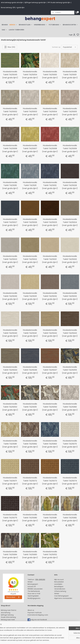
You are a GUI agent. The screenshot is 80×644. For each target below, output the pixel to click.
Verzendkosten (60, 589)
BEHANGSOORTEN (70, 25)
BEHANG (5, 25)
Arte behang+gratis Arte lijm (12, 2)
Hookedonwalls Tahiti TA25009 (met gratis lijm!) (70, 148)
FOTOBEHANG (55, 25)
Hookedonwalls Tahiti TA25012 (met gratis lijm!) (50, 185)
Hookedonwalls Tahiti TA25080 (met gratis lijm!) (30, 518)
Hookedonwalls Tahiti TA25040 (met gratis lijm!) (10, 333)
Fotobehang (5, 629)
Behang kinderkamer (9, 622)
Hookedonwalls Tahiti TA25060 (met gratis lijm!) (70, 407)
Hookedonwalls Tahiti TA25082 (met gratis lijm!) (70, 518)
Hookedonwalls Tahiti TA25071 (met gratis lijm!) (10, 481)
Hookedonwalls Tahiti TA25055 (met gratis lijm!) (70, 370)
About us (31, 610)
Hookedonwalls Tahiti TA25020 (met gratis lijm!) (70, 259)
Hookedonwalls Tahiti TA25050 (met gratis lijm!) (50, 407)
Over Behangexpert (61, 596)
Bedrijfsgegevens (34, 598)
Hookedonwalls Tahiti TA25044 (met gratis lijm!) (10, 370)
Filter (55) (10, 47)
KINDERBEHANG (41, 25)
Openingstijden (33, 596)
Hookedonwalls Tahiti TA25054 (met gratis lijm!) (30, 75)
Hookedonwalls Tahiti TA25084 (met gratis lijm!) (10, 555)
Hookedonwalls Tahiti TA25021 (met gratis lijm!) (50, 259)
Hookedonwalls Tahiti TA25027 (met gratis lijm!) (10, 222)
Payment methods (35, 613)
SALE (4, 30)
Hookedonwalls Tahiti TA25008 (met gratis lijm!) (50, 148)
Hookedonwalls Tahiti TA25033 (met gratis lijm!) (70, 296)
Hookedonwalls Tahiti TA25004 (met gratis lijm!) (50, 112)
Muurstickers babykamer (10, 624)
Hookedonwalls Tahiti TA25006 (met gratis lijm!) (10, 148)
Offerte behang (60, 591)
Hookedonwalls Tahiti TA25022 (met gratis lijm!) (30, 259)
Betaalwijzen (59, 587)
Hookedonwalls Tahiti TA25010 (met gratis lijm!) (10, 185)
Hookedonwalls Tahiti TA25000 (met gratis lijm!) (50, 75)
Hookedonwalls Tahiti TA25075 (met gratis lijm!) (10, 518)
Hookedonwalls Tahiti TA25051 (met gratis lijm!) (30, 407)
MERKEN (13, 25)
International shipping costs (38, 615)
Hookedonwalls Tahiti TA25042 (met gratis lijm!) (50, 333)
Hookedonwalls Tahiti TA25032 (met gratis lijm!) (50, 296)
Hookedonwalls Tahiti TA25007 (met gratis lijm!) (30, 148)
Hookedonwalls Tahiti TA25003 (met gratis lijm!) (30, 112)
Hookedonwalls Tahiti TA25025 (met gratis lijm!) (50, 222)
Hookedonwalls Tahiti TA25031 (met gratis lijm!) (30, 296)
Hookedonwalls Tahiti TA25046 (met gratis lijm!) (30, 370)
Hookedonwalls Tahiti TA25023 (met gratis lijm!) (10, 259)
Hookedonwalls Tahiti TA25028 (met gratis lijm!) (70, 185)
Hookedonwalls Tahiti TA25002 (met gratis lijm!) (10, 112)
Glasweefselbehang (8, 627)
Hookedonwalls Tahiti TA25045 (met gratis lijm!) (10, 75)
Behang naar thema (9, 610)
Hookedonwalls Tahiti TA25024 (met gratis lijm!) (70, 222)
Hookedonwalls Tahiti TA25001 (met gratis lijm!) (70, 75)
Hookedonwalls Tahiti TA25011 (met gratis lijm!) (30, 185)
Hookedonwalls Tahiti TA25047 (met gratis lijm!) (50, 370)
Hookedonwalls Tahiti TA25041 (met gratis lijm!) (30, 333)
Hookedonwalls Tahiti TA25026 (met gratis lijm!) (30, 222)
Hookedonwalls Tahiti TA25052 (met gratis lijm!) (50, 555)
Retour (57, 582)
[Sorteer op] (69, 47)
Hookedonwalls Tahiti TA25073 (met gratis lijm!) (50, 481)
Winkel (57, 594)
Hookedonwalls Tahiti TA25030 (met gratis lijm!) (10, 296)
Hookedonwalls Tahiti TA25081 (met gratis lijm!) (50, 518)
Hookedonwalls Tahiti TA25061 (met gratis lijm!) (10, 444)
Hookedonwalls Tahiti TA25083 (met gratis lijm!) (30, 555)
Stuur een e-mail (34, 594)
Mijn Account (59, 580)
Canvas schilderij (7, 631)
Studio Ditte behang (8, 617)
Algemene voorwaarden (63, 598)
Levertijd (57, 584)
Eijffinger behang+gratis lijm (35, 2)
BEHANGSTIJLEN (26, 25)
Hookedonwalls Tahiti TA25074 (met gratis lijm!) (70, 481)
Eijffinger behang (7, 615)
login (72, 35)
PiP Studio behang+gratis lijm (59, 2)
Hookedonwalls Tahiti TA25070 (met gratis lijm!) (70, 444)
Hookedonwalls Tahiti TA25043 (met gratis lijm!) (70, 333)
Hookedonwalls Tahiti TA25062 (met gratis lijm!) (30, 444)
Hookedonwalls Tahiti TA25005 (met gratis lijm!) (70, 112)
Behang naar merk (8, 620)
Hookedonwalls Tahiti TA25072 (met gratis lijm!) (30, 481)
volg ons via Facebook (39, 620)
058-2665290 (40, 580)
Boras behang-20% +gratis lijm (13, 7)
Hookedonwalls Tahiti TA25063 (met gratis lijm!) (50, 444)
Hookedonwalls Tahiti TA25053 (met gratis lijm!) (10, 407)
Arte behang (6, 613)
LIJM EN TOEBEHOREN (16, 30)
